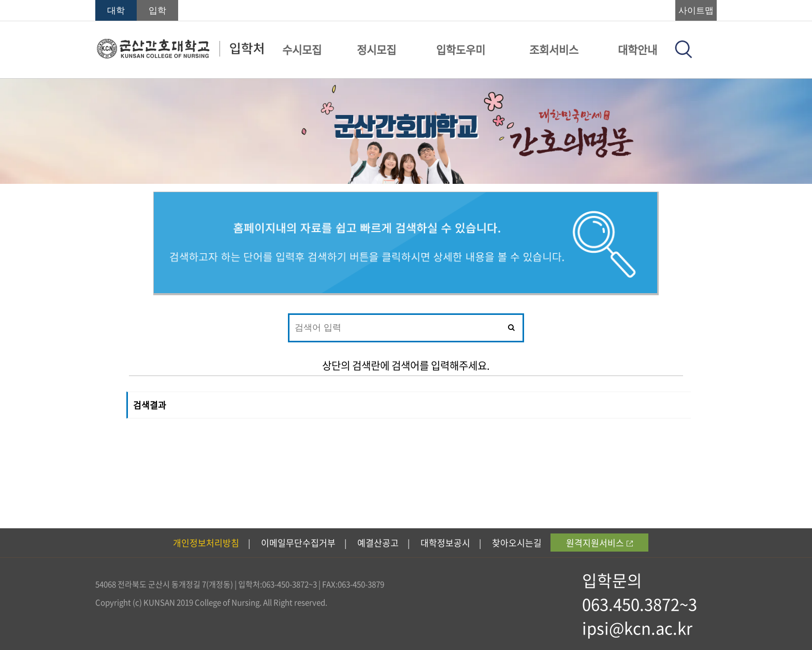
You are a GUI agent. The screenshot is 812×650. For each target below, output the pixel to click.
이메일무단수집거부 (298, 543)
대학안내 (637, 49)
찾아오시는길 (517, 543)
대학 (116, 11)
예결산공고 (378, 543)
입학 (157, 11)
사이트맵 (696, 11)
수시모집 (302, 49)
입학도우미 (461, 49)
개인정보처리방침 (206, 543)
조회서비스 (554, 49)
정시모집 (376, 49)
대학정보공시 (445, 543)
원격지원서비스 (599, 543)
